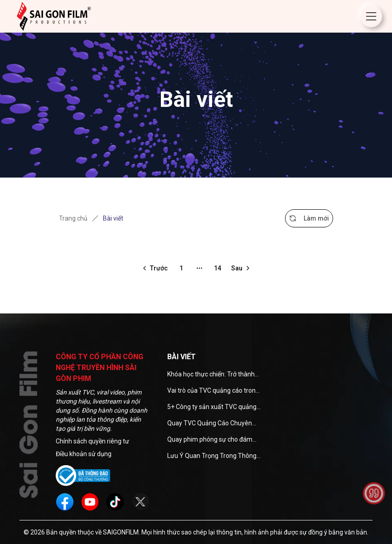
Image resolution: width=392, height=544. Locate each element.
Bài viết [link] (113, 218)
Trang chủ (73, 218)
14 (218, 268)
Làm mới (309, 218)
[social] (65, 502)
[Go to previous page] (154, 268)
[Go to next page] (241, 268)
